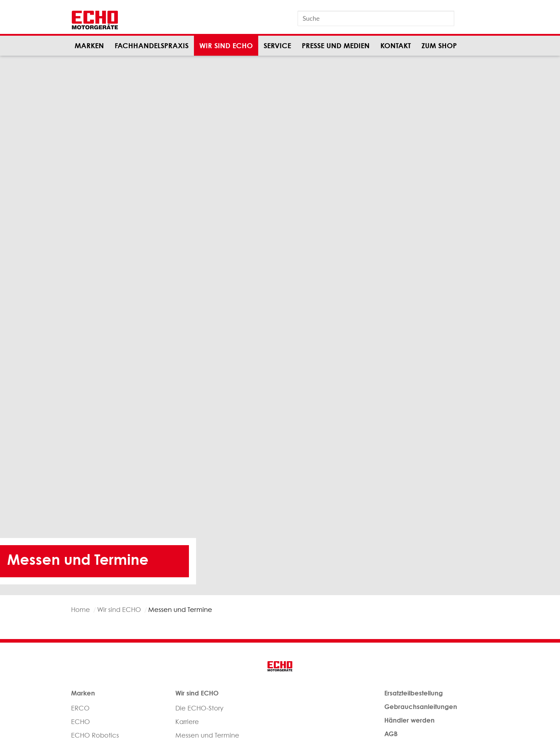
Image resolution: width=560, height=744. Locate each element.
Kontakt (396, 46)
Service (277, 46)
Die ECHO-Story (199, 708)
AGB (391, 734)
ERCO (80, 708)
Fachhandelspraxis (152, 46)
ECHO (81, 722)
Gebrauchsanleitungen (421, 707)
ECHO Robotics (95, 735)
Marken (89, 46)
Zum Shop (439, 46)
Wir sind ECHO (226, 46)
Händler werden (409, 720)
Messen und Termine (207, 735)
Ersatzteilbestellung (414, 693)
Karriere (187, 722)
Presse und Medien (336, 46)
